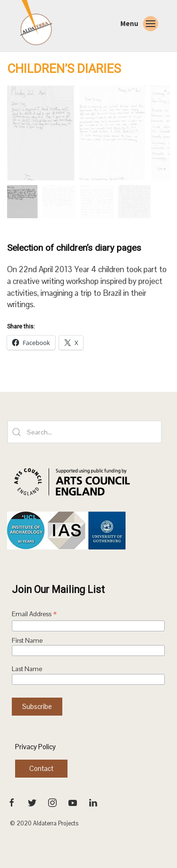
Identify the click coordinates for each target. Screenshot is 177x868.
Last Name (27, 669)
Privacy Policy (35, 747)
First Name (27, 641)
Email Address (34, 615)
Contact (41, 768)
